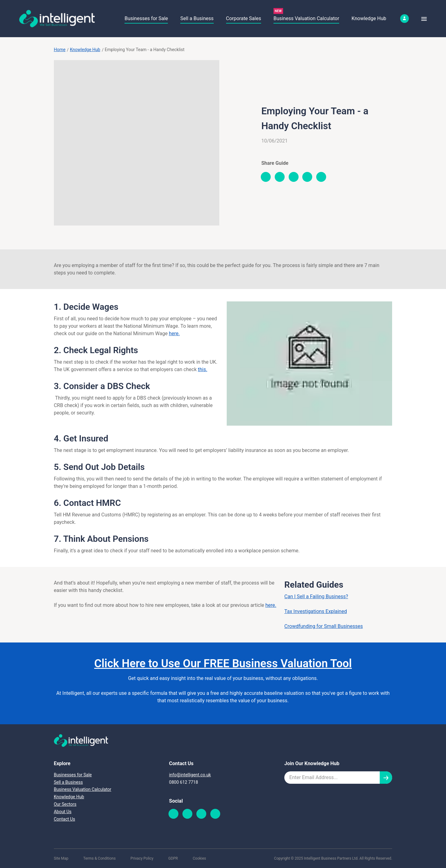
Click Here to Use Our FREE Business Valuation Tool (223, 664)
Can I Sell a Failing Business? (316, 596)
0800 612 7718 (184, 782)
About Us (63, 812)
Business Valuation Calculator (306, 18)
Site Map (61, 858)
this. (203, 369)
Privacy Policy (142, 858)
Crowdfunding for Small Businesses (324, 626)
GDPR (173, 858)
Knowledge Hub (369, 18)
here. (174, 333)
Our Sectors (65, 804)
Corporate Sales (244, 18)
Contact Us (65, 819)
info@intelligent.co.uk (190, 775)
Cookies (199, 858)
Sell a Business (197, 18)
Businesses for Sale (146, 18)
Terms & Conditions (100, 858)
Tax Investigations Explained (316, 611)
